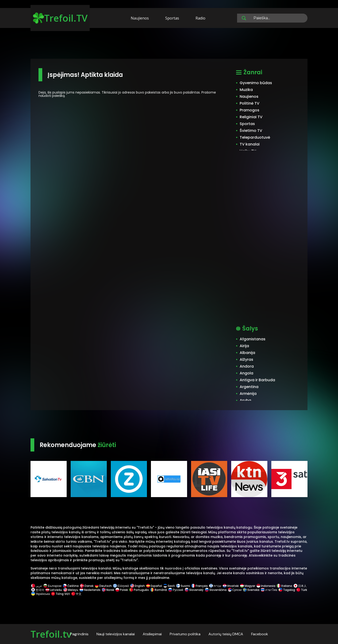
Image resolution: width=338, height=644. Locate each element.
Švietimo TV (251, 131)
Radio (200, 18)
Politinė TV (250, 103)
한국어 (38, 590)
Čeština (71, 586)
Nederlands (90, 590)
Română (159, 590)
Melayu (71, 590)
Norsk (108, 590)
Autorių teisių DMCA (226, 634)
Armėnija (248, 394)
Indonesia (266, 586)
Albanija (247, 353)
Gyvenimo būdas (256, 83)
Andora (247, 366)
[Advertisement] (169, 44)
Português (139, 590)
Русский (176, 590)
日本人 (300, 586)
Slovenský (194, 590)
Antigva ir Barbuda (257, 380)
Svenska (251, 590)
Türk (301, 590)
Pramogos (250, 110)
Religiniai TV (251, 117)
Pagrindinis (79, 634)
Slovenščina (216, 590)
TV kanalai (250, 144)
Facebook (260, 634)
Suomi (183, 586)
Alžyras (246, 359)
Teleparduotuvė (255, 137)
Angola (246, 373)
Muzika (246, 90)
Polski (122, 590)
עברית (215, 586)
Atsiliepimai (152, 634)
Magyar (248, 586)
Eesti (169, 586)
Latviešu (54, 590)
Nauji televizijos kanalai (116, 634)
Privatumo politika (185, 634)
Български (52, 586)
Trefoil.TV (60, 18)
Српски (235, 590)
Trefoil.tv (51, 634)
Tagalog (287, 590)
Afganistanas (253, 339)
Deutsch (103, 586)
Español (154, 586)
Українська (40, 594)
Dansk (87, 586)
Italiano (284, 586)
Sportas (172, 18)
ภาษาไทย (269, 590)
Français (200, 586)
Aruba (245, 400)
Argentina (249, 387)
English (138, 586)
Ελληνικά (121, 586)
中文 (76, 594)
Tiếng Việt (61, 594)
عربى (37, 586)
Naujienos (140, 18)
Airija (244, 346)
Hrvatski (231, 586)
